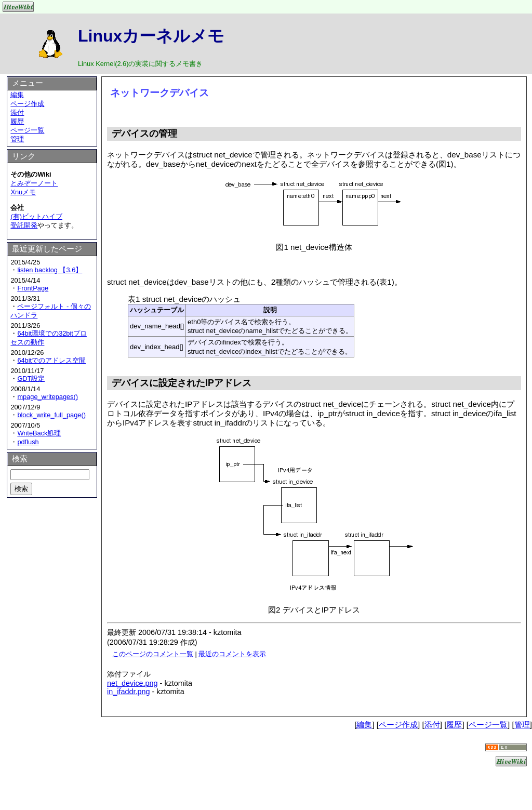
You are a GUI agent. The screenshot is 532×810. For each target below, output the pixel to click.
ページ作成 (27, 104)
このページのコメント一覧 (153, 654)
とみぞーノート (34, 183)
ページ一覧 (27, 130)
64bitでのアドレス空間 (51, 360)
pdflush (28, 442)
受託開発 (24, 225)
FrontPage (33, 288)
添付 (17, 112)
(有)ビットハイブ (36, 216)
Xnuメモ (23, 192)
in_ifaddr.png (128, 692)
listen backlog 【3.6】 (50, 270)
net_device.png (132, 683)
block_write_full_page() (51, 415)
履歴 (17, 121)
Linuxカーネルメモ (151, 36)
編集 (17, 95)
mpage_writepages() (48, 397)
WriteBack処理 (39, 433)
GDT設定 (31, 379)
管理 (17, 139)
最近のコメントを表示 (232, 654)
